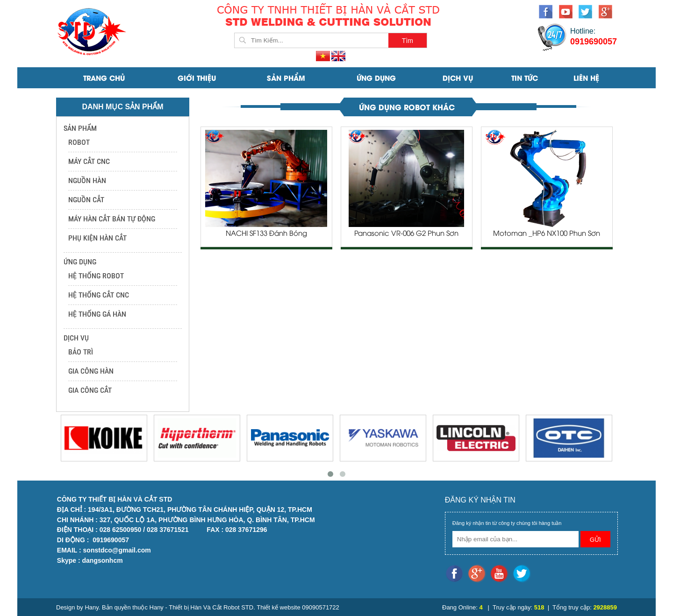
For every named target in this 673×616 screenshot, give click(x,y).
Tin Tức (525, 78)
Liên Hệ (586, 78)
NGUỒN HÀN (87, 181)
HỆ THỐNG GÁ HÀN (97, 314)
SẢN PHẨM (286, 78)
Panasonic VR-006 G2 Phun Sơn (406, 234)
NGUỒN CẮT (86, 200)
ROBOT (79, 142)
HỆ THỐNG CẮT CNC (99, 295)
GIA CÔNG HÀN (91, 371)
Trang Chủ (104, 78)
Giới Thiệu (197, 78)
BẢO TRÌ (81, 352)
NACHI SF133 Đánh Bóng (266, 234)
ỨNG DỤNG (376, 78)
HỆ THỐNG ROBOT (96, 276)
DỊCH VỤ (458, 78)
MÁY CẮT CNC (89, 161)
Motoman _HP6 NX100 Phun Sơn (547, 234)
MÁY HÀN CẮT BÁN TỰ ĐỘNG (112, 219)
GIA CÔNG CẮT (90, 390)
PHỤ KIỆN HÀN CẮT (97, 238)
